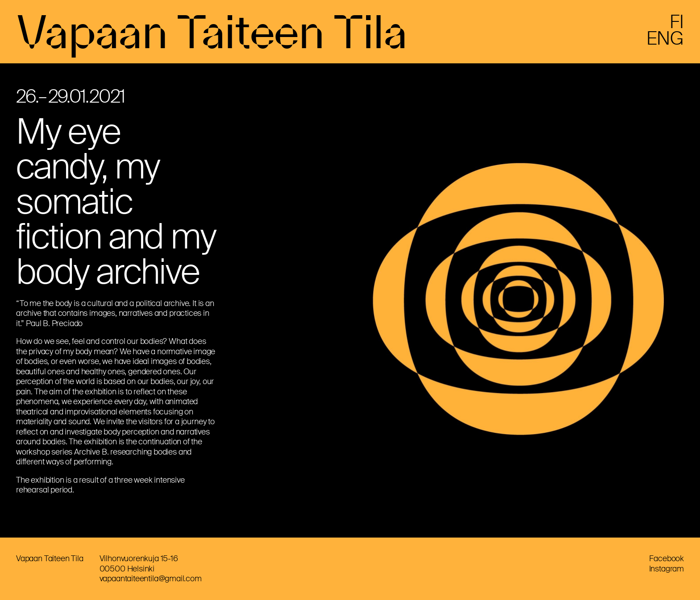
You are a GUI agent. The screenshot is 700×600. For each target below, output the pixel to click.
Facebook (667, 559)
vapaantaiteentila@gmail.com (151, 579)
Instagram (667, 569)
